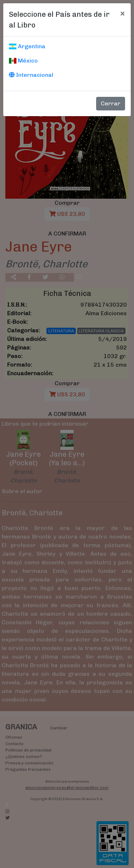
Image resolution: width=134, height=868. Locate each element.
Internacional (31, 75)
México (23, 61)
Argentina (27, 46)
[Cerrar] (122, 13)
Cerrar (111, 103)
